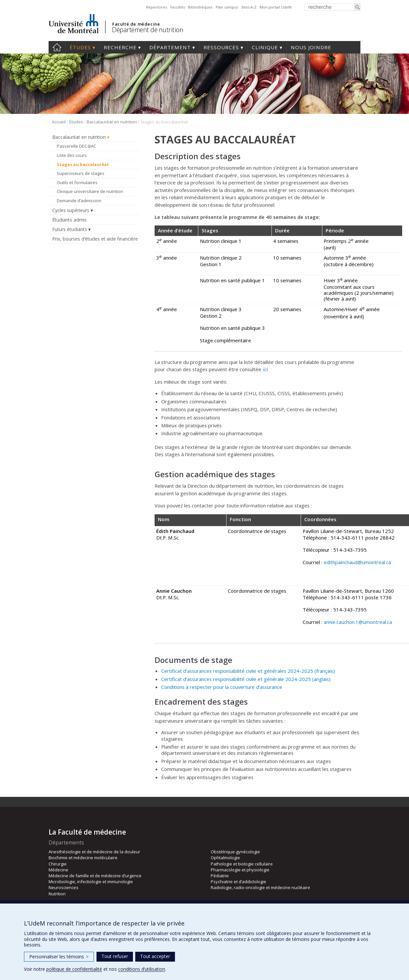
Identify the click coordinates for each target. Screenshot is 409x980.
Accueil (57, 47)
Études (80, 47)
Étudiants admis (69, 220)
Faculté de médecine (136, 24)
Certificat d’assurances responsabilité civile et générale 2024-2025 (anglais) (246, 679)
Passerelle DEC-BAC (76, 146)
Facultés (178, 7)
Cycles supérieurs (71, 210)
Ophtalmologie (225, 858)
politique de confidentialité (74, 969)
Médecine (58, 870)
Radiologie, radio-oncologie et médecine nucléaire (260, 887)
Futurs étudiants (70, 229)
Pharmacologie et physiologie (240, 870)
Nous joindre (311, 47)
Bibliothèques (200, 7)
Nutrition (57, 894)
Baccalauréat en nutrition (112, 122)
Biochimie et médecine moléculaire (83, 858)
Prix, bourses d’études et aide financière (95, 239)
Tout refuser (115, 956)
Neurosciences (64, 887)
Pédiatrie (220, 876)
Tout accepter (155, 956)
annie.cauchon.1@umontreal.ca (358, 622)
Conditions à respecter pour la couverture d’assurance (222, 687)
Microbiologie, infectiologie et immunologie (91, 882)
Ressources (221, 47)
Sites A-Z (249, 7)
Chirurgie (58, 864)
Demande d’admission (79, 201)
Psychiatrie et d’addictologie (238, 882)
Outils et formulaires (77, 182)
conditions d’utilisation (142, 969)
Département (170, 47)
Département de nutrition (148, 30)
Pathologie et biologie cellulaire (242, 864)
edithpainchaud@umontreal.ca (357, 562)
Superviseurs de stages (81, 173)
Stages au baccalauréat (83, 164)
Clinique (265, 47)
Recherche (120, 47)
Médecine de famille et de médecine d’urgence (95, 876)
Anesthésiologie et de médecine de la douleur (94, 852)
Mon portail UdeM (276, 7)
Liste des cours (72, 155)
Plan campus (227, 7)
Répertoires (157, 7)
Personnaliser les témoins (59, 957)
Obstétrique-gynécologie (235, 852)
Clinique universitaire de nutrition (90, 191)
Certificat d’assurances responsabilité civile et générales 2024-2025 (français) (248, 671)
